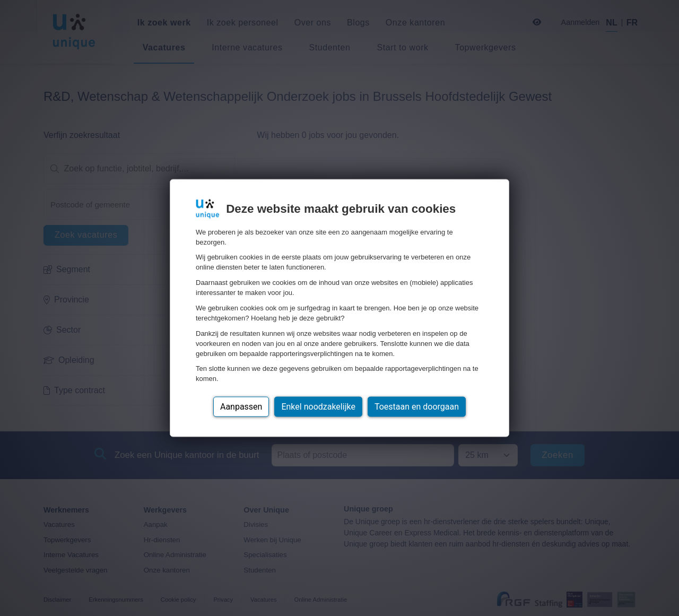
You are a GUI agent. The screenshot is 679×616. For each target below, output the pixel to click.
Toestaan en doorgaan (417, 407)
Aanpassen (241, 407)
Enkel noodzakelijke (318, 407)
